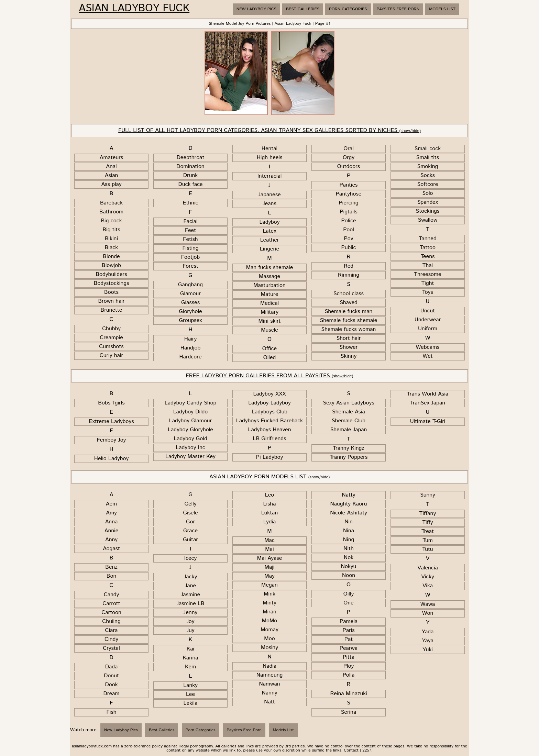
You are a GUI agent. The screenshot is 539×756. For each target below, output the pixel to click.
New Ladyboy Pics (256, 9)
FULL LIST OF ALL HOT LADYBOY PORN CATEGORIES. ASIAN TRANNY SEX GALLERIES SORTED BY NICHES (269, 130)
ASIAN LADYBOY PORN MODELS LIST (269, 477)
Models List (442, 9)
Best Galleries (303, 9)
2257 (367, 750)
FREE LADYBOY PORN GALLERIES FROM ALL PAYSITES (270, 376)
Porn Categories (348, 9)
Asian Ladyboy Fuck (134, 9)
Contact (351, 750)
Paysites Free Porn (398, 9)
